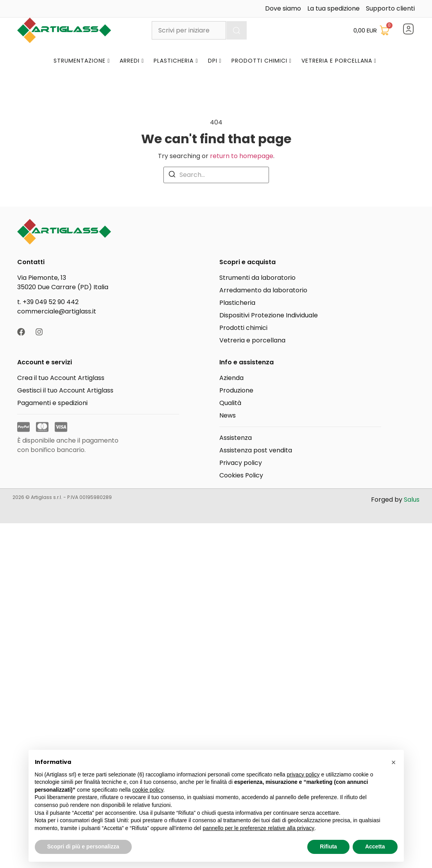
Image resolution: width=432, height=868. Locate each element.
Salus (412, 500)
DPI (215, 61)
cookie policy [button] (148, 790)
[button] (394, 762)
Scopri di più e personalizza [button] (83, 846)
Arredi (132, 61)
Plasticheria (176, 61)
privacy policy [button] (303, 774)
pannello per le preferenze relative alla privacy (258, 828)
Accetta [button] (375, 846)
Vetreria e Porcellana (339, 61)
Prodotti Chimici (262, 61)
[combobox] (189, 30)
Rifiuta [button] (328, 846)
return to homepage (242, 156)
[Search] (172, 174)
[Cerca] (237, 30)
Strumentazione (82, 61)
